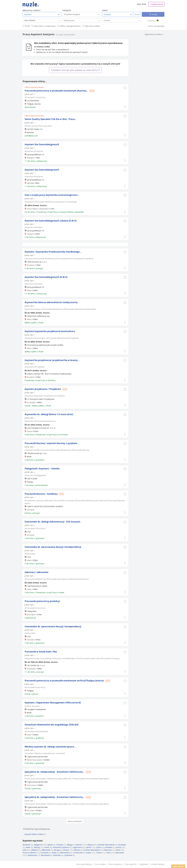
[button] (125, 88)
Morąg (57, 850)
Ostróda (30, 640)
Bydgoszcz (38, 845)
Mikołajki (30, 183)
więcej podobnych (75, 821)
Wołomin (57, 855)
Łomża (118, 847)
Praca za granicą (115, 864)
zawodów (160, 26)
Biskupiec (31, 158)
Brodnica (30, 265)
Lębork (88, 847)
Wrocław (30, 810)
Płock (118, 850)
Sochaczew (78, 853)
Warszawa (31, 785)
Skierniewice (65, 853)
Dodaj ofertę (156, 4)
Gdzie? (105, 10)
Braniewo (26, 845)
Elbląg (69, 845)
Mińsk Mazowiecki (34, 760)
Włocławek (45, 855)
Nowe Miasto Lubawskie (37, 209)
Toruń (108, 853)
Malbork (34, 850)
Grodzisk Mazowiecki (106, 845)
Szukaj (154, 14)
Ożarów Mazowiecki (92, 850)
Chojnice (60, 845)
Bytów (50, 845)
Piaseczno (108, 850)
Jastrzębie (31, 614)
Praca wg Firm (131, 864)
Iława (29, 290)
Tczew (98, 853)
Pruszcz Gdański (29, 853)
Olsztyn (66, 850)
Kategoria (67, 10)
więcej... (28, 503)
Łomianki (108, 847)
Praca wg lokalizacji (84, 864)
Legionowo (77, 847)
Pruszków (44, 853)
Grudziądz (31, 402)
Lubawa (30, 234)
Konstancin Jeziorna (61, 847)
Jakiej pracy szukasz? (32, 10)
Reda (54, 853)
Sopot (89, 853)
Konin (47, 847)
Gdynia (90, 845)
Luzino (98, 847)
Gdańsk (79, 845)
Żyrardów (68, 855)
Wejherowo (32, 855)
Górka (29, 431)
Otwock (77, 850)
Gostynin (31, 510)
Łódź (29, 735)
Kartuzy (37, 847)
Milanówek (46, 850)
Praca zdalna (100, 864)
